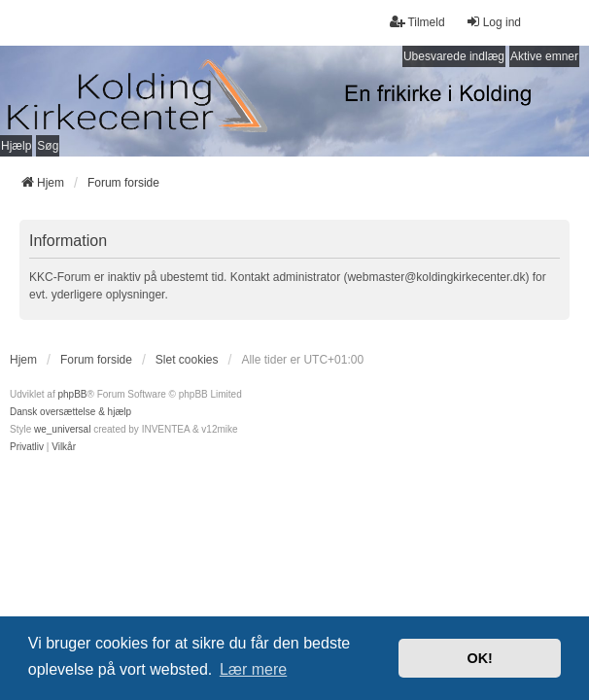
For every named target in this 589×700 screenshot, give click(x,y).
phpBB (72, 394)
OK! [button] (479, 658)
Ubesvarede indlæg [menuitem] (454, 56)
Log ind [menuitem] (493, 22)
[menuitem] (27, 447)
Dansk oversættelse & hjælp (70, 412)
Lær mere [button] (253, 669)
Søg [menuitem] (48, 146)
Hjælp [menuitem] (16, 146)
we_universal (62, 429)
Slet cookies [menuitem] (187, 360)
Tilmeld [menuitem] (417, 22)
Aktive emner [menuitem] (544, 56)
